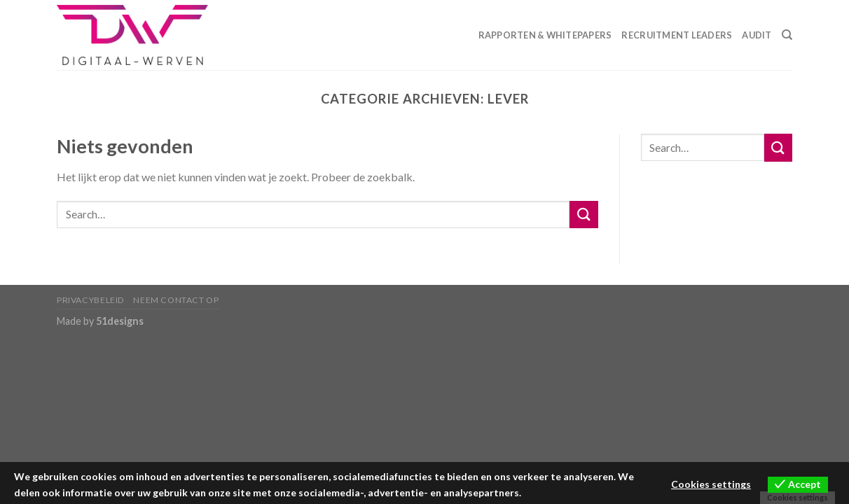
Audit (757, 35)
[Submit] (584, 215)
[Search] (787, 35)
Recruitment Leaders (677, 35)
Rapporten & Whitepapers (545, 35)
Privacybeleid (91, 300)
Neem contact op (176, 300)
